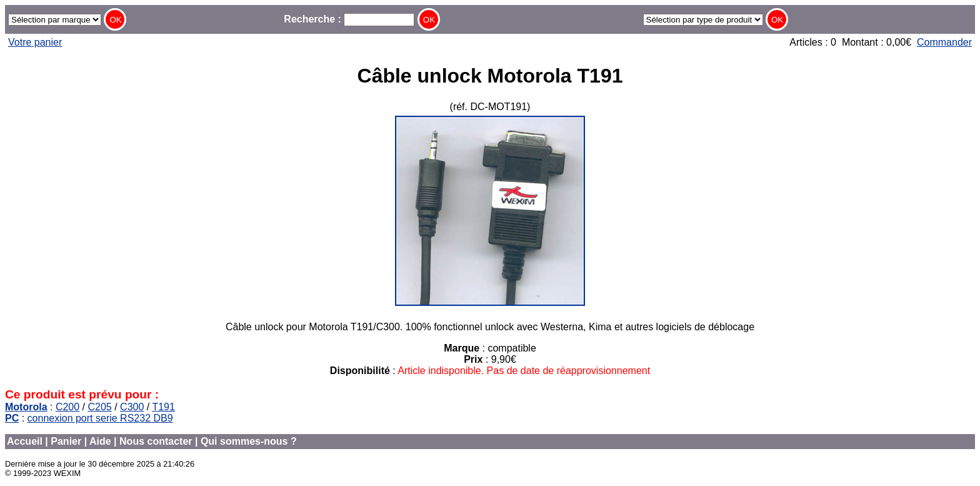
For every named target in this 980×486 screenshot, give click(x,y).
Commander (944, 42)
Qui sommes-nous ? (249, 441)
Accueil (25, 441)
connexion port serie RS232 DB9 (100, 418)
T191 (163, 407)
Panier (66, 441)
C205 (99, 407)
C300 (132, 407)
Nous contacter (156, 441)
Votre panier (35, 42)
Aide (100, 441)
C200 (67, 407)
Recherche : (349, 19)
